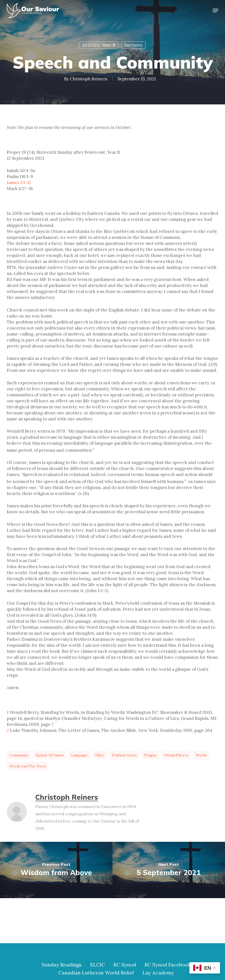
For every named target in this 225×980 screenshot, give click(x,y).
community (19, 755)
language (79, 755)
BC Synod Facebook (168, 965)
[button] (215, 11)
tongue (150, 755)
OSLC (100, 755)
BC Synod (125, 965)
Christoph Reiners (89, 79)
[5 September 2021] (169, 870)
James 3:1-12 (19, 183)
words (201, 755)
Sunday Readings (62, 965)
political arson (124, 755)
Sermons (133, 45)
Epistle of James (50, 755)
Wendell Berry (176, 755)
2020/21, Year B (99, 45)
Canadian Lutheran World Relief (96, 973)
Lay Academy (158, 973)
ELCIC (98, 965)
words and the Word (27, 766)
